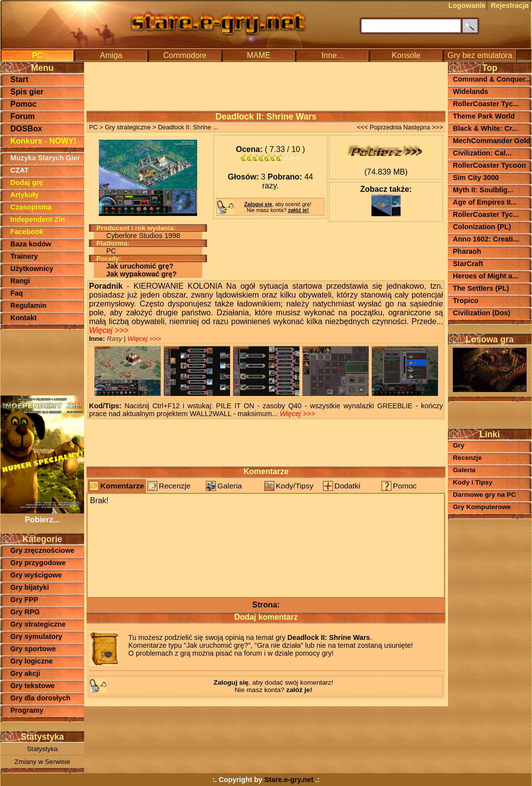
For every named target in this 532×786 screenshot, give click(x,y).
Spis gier (27, 92)
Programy (27, 710)
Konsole (406, 55)
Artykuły (25, 195)
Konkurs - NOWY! (43, 141)
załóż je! (298, 210)
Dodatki (347, 486)
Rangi (20, 281)
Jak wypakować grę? (141, 274)
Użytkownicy (32, 269)
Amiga (111, 55)
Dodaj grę (27, 182)
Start (19, 79)
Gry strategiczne (38, 624)
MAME (259, 55)
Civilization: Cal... (482, 153)
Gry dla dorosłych (40, 698)
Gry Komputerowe (482, 507)
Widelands (471, 91)
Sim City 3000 (476, 178)
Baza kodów (31, 244)
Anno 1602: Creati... (486, 239)
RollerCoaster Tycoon (489, 165)
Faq (17, 293)
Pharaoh (467, 251)
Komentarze (122, 486)
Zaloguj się (258, 204)
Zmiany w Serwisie (42, 762)
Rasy (115, 339)
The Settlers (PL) (481, 288)
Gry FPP (24, 600)
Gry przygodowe (38, 563)
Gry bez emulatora (480, 55)
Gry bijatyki (30, 587)
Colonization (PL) (482, 227)
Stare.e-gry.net (289, 780)
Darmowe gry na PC (484, 495)
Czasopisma (31, 207)
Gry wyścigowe (36, 575)
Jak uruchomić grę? (140, 266)
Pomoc (23, 104)
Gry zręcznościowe (42, 550)
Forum (23, 116)
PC (37, 55)
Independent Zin (38, 219)
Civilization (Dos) (482, 313)
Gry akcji (25, 673)
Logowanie (467, 5)
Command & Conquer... (492, 79)
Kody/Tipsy (295, 486)
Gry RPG (25, 612)
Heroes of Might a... (486, 276)
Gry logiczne (31, 661)
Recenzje (175, 486)
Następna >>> (423, 127)
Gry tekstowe (32, 686)
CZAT (19, 170)
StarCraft (468, 264)
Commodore (185, 55)
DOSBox (26, 129)
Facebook (27, 232)
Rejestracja (510, 5)
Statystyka (43, 749)
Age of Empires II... (485, 202)
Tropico (466, 301)
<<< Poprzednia (379, 127)
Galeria (230, 486)
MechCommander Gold (492, 141)
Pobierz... (42, 515)
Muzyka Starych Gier (45, 158)
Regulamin (29, 305)
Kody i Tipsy (473, 482)
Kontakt (24, 318)
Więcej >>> (109, 330)
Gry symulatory (36, 636)
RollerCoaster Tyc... (486, 104)
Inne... (332, 55)
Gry (458, 445)
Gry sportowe (33, 649)
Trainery (24, 256)
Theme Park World (484, 116)
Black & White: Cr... (485, 128)
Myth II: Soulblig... (483, 190)
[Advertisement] (42, 362)
